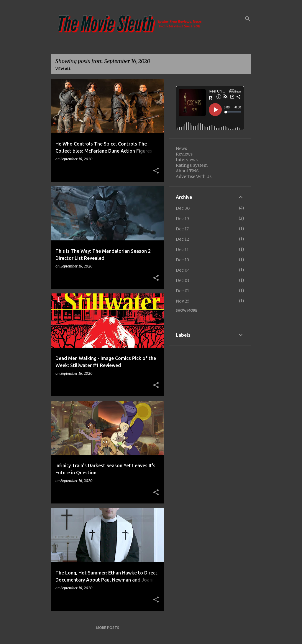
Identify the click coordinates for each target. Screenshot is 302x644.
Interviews (187, 160)
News (181, 148)
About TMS (187, 171)
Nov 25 (183, 301)
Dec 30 (183, 208)
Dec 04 (183, 270)
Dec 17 (182, 229)
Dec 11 (182, 250)
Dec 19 (182, 219)
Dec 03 (183, 280)
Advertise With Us (194, 176)
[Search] (248, 19)
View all (63, 69)
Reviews (184, 154)
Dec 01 (182, 291)
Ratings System (192, 165)
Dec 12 (182, 239)
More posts (108, 628)
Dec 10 (182, 260)
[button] (156, 171)
